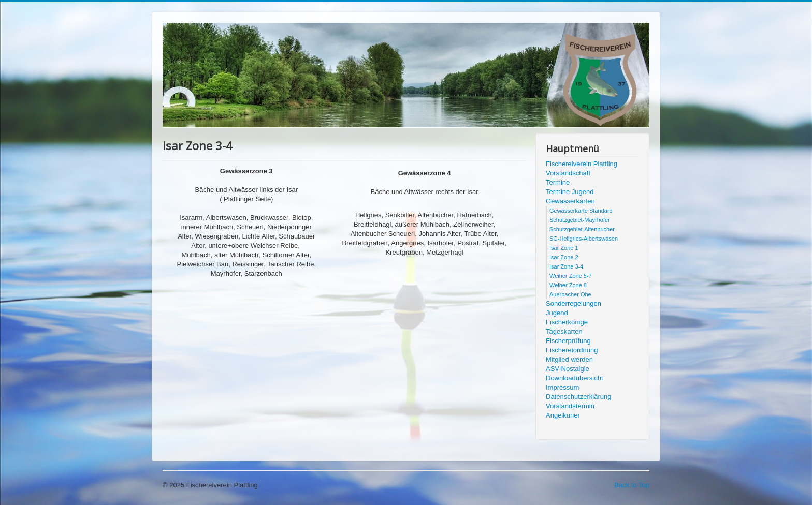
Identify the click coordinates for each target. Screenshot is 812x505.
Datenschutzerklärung (578, 397)
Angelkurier (563, 415)
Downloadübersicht (575, 378)
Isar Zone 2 (564, 257)
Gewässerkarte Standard (581, 211)
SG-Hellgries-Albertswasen (584, 239)
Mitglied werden (569, 359)
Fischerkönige (567, 322)
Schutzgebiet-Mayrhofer (580, 220)
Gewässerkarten (570, 201)
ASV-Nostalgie (568, 369)
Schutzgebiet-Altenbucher (582, 229)
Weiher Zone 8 (568, 285)
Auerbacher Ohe (570, 294)
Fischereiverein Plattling (582, 164)
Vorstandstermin (570, 406)
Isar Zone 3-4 (566, 266)
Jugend (557, 313)
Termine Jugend (570, 192)
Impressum (562, 387)
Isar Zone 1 (564, 248)
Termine (558, 182)
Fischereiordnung (572, 350)
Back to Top (632, 485)
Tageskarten (564, 331)
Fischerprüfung (568, 341)
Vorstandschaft (568, 173)
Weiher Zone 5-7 (571, 276)
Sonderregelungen (574, 303)
